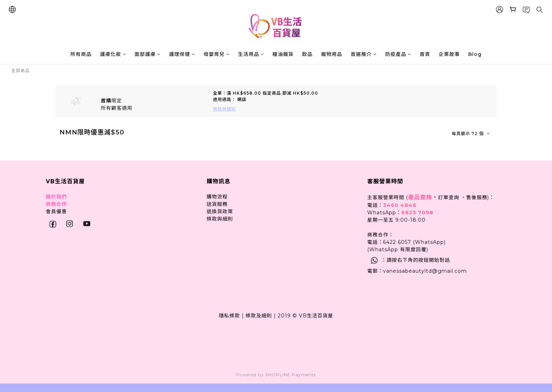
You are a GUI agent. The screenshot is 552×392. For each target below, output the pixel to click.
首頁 (425, 54)
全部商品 (20, 71)
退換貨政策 (220, 211)
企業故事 (449, 54)
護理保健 (182, 54)
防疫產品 (398, 54)
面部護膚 (148, 54)
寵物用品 (332, 54)
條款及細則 (259, 316)
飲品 (307, 54)
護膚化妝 (113, 54)
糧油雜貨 (283, 54)
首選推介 (364, 54)
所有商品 (81, 54)
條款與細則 (220, 219)
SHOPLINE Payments (291, 375)
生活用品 (251, 54)
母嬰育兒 (217, 54)
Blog (475, 54)
